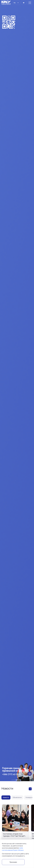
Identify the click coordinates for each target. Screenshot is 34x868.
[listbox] (16, 3)
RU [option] (15, 3)
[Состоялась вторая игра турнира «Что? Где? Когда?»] (15, 828)
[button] (12, 780)
